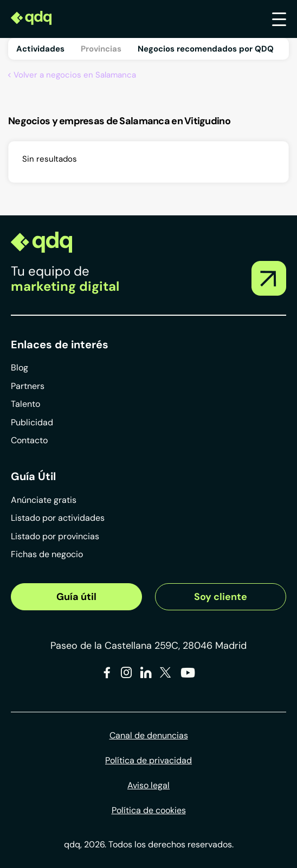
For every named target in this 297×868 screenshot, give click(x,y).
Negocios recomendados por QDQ (206, 49)
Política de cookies (149, 810)
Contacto (29, 440)
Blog (20, 368)
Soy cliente (221, 597)
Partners (28, 386)
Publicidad (32, 422)
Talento (25, 404)
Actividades (40, 49)
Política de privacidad (148, 760)
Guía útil (76, 597)
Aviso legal (148, 785)
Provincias (101, 49)
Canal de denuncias (149, 735)
